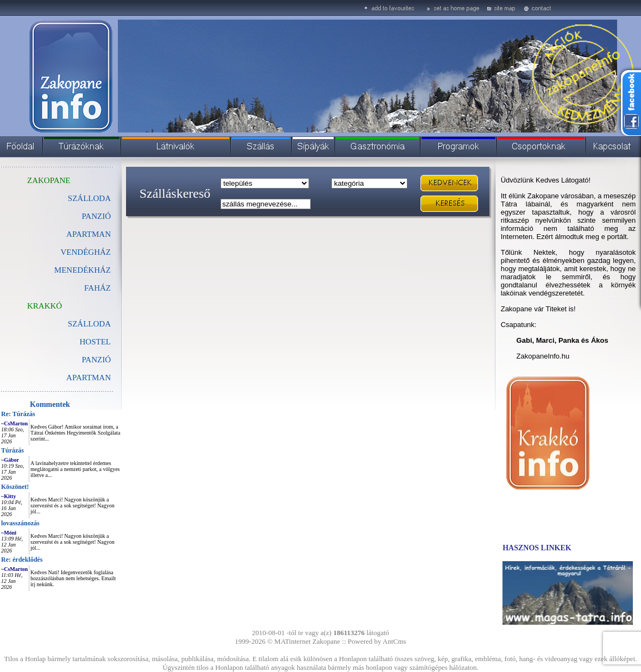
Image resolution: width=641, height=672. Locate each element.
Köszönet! (15, 487)
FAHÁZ (98, 288)
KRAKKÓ (45, 306)
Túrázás (12, 450)
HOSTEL (96, 342)
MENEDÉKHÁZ (83, 270)
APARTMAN (89, 234)
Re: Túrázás (18, 414)
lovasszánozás (20, 523)
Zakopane (326, 641)
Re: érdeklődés (22, 560)
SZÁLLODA (89, 198)
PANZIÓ (96, 216)
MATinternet (293, 641)
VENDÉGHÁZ (86, 252)
